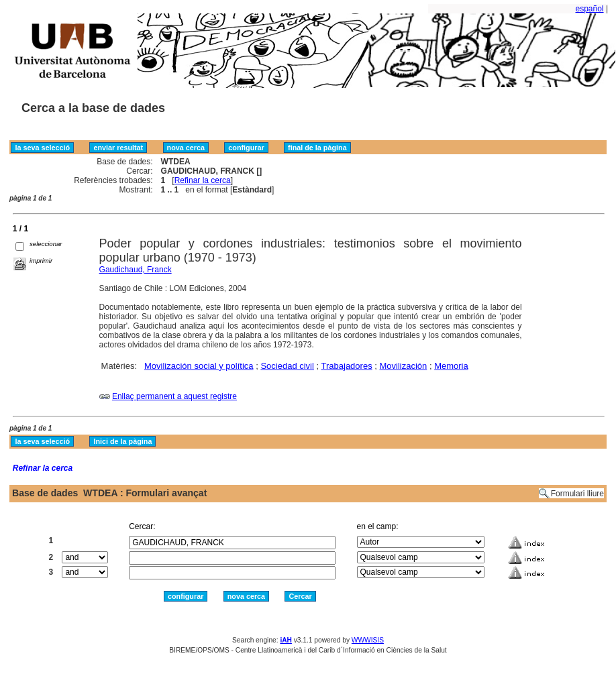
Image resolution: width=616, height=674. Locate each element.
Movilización (403, 366)
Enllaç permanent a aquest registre (174, 396)
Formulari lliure (577, 494)
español (590, 9)
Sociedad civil (287, 366)
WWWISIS (368, 640)
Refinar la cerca (203, 180)
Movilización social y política (199, 366)
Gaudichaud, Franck (136, 270)
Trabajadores (347, 366)
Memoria (451, 366)
